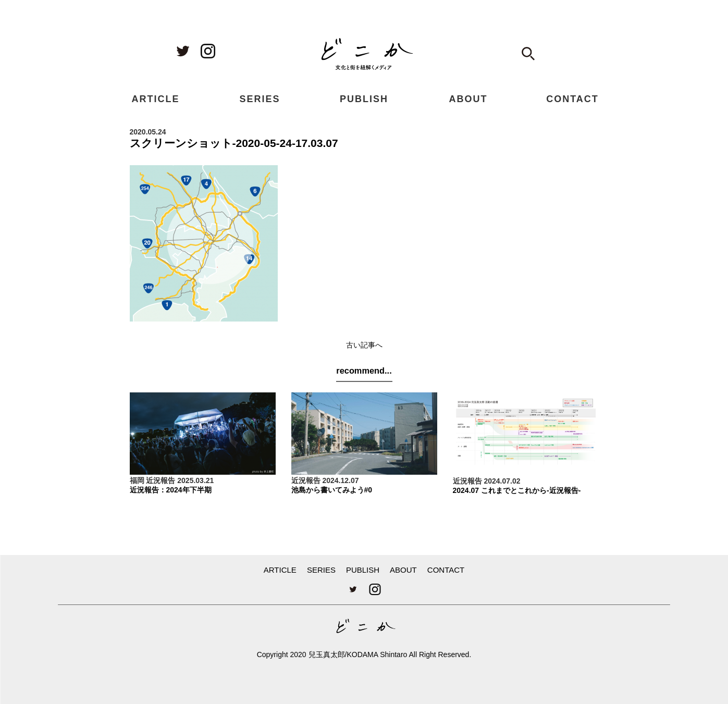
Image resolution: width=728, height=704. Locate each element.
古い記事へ (364, 345)
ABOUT (468, 99)
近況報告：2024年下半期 (171, 490)
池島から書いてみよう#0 (332, 490)
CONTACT (572, 99)
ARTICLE (156, 99)
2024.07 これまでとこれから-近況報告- (517, 490)
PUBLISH (364, 99)
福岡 (137, 480)
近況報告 (161, 480)
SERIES (260, 99)
